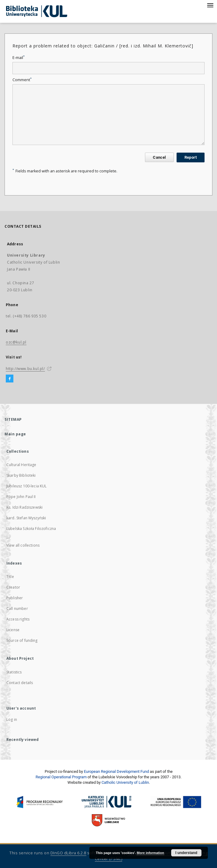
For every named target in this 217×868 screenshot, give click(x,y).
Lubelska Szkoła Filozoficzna (31, 529)
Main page (15, 434)
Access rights (18, 619)
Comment (22, 80)
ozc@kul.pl (16, 342)
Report (191, 157)
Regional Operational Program (61, 777)
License (13, 630)
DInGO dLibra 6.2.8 (68, 853)
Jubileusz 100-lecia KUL (26, 486)
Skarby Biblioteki (21, 475)
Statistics (14, 672)
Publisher (15, 598)
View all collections (23, 545)
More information (150, 853)
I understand (186, 853)
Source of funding (22, 640)
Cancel (159, 157)
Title (10, 577)
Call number (17, 609)
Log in (12, 719)
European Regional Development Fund (116, 771)
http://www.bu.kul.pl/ (25, 369)
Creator (13, 587)
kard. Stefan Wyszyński (26, 518)
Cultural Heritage (21, 465)
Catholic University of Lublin (125, 782)
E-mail (19, 58)
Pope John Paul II (21, 497)
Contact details (20, 683)
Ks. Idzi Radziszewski (24, 507)
